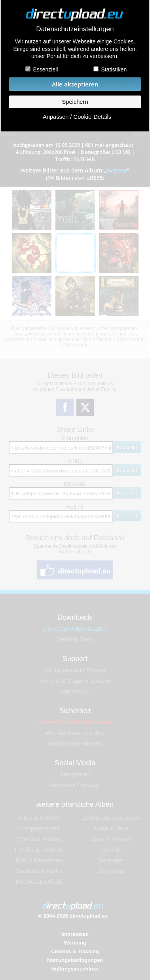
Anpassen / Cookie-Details (77, 117)
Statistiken (114, 69)
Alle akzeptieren (75, 84)
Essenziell (45, 69)
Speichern (75, 102)
